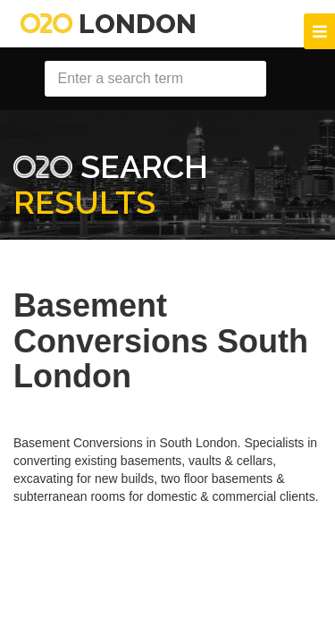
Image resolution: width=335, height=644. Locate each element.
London (109, 24)
